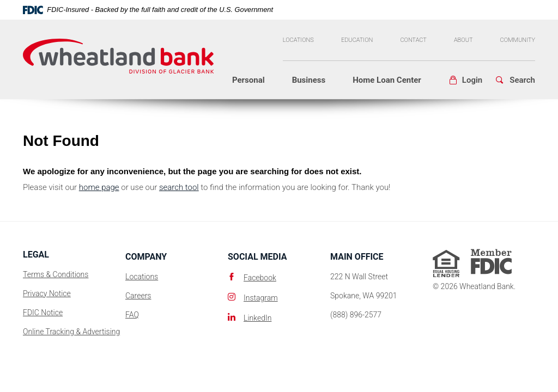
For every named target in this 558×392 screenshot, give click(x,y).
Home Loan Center (387, 80)
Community (518, 40)
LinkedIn (257, 318)
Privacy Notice (47, 293)
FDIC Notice (43, 313)
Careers (138, 296)
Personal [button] (248, 80)
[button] (465, 80)
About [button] (463, 40)
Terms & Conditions (56, 274)
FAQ (132, 315)
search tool (179, 187)
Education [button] (357, 40)
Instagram (261, 298)
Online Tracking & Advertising (71, 332)
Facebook (260, 278)
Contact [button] (413, 40)
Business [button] (309, 80)
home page (99, 187)
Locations (298, 40)
